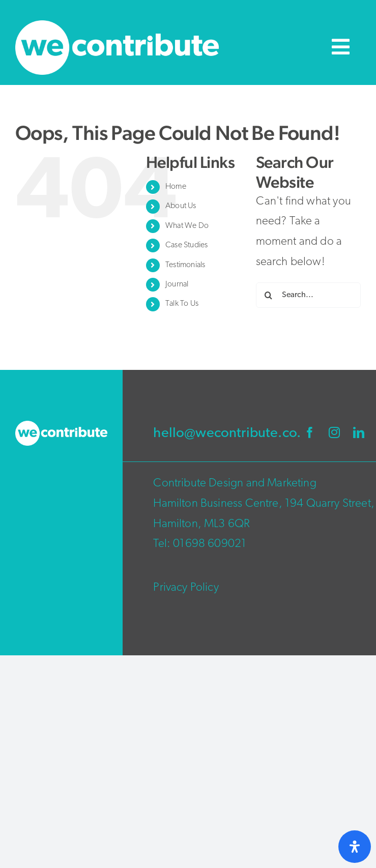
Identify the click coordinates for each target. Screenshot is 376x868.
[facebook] (310, 432)
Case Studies (186, 245)
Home (176, 187)
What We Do (187, 226)
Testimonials (185, 265)
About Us (181, 206)
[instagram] (334, 432)
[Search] (269, 295)
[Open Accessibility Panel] (355, 847)
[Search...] (308, 295)
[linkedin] (359, 432)
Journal (177, 284)
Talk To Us (182, 304)
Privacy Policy (186, 588)
